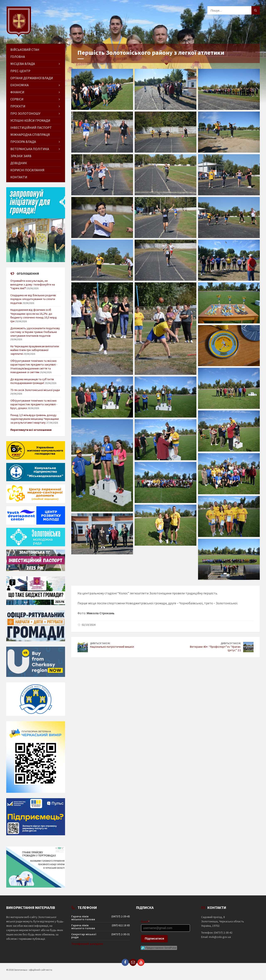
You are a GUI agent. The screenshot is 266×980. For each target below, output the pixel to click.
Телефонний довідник (87, 944)
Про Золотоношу (25, 113)
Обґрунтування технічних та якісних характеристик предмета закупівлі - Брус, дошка (34, 404)
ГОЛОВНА (18, 57)
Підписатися (155, 938)
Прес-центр (20, 71)
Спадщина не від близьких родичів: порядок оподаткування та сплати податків (33, 299)
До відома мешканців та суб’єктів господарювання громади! (32, 381)
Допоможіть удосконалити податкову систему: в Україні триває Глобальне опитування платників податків (35, 332)
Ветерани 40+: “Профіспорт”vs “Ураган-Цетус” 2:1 (216, 648)
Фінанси (17, 92)
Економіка (20, 85)
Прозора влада (23, 142)
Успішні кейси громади (30, 120)
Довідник (19, 163)
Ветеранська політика (30, 149)
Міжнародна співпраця (30, 135)
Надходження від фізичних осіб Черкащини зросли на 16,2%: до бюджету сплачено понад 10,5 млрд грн (34, 315)
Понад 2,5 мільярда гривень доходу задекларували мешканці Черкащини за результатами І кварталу (35, 419)
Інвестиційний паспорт (31, 128)
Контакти (19, 177)
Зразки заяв (21, 156)
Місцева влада (23, 64)
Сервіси (17, 99)
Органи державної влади (32, 78)
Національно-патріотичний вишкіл (112, 647)
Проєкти (18, 106)
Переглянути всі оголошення (31, 430)
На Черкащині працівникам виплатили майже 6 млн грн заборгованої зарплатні (35, 350)
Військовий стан (25, 50)
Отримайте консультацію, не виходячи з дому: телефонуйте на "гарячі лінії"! (33, 284)
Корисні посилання (27, 170)
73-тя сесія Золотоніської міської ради (35, 390)
